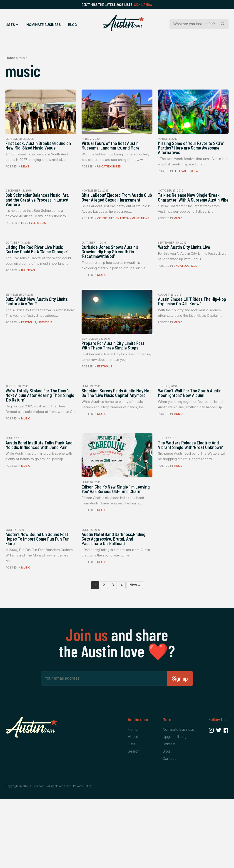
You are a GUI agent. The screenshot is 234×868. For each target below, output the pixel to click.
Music (42, 240)
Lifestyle (28, 240)
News (25, 176)
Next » (135, 652)
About (133, 804)
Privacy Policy (82, 855)
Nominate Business (44, 25)
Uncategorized (109, 176)
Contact (169, 827)
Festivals (181, 183)
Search (134, 819)
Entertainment (128, 240)
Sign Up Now (143, 5)
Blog (73, 25)
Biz (23, 297)
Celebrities (106, 240)
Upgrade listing (174, 804)
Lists (10, 25)
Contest (169, 812)
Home (10, 58)
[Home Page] (123, 23)
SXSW (194, 183)
